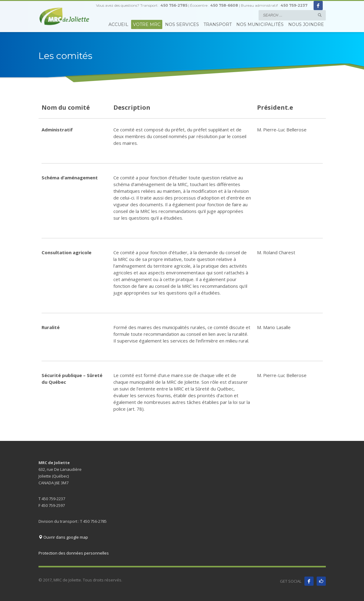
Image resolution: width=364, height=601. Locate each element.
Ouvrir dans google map (63, 537)
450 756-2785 (174, 5)
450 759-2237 (294, 5)
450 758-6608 (224, 5)
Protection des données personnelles (74, 553)
